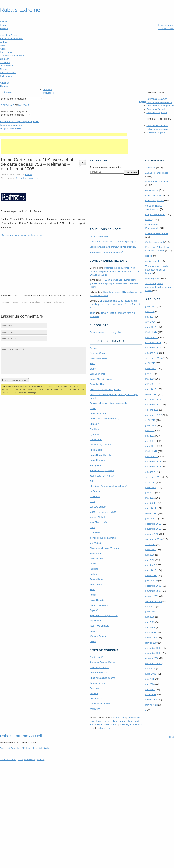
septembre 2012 (154, 415)
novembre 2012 (153, 405)
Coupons (5, 59)
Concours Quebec (155, 201)
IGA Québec (96, 465)
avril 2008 (150, 689)
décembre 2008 (153, 648)
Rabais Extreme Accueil (21, 736)
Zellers (93, 641)
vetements (59, 302)
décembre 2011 (153, 462)
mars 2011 (151, 508)
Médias (41, 760)
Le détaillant (7, 105)
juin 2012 (150, 431)
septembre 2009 (154, 601)
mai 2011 (150, 498)
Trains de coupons (156, 132)
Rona (92, 590)
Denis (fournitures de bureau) (104, 419)
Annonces (150, 168)
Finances (5, 69)
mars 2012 (151, 446)
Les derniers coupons (11, 125)
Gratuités (48, 90)
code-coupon (152, 190)
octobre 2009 (152, 596)
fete (64, 296)
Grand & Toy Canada (100, 445)
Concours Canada (155, 195)
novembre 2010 (153, 529)
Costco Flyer (134, 718)
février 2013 (151, 394)
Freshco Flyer (110, 721)
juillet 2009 (151, 612)
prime (24, 302)
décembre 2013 (153, 342)
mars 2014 (151, 327)
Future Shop (96, 439)
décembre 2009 (153, 586)
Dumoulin (94, 424)
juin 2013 (150, 374)
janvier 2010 (152, 581)
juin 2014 (150, 312)
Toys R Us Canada (99, 626)
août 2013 (150, 363)
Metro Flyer (125, 725)
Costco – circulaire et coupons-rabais (108, 403)
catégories (6, 92)
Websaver (95, 709)
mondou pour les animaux (103, 538)
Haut (172, 737)
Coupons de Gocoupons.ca (160, 106)
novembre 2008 (153, 653)
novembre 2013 (153, 348)
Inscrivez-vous (165, 25)
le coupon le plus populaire (20, 122)
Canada (26, 296)
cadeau (16, 296)
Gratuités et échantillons (12, 56)
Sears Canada (97, 600)
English (143, 102)
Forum (4, 28)
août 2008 (150, 669)
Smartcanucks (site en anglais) (105, 332)
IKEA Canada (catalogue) (103, 471)
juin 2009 (150, 617)
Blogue (3, 25)
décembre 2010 (153, 524)
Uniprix (93, 631)
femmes (55, 296)
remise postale (153, 261)
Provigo (94, 564)
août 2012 (150, 420)
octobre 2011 (152, 472)
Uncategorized (153, 278)
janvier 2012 (152, 456)
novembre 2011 (153, 467)
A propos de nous (26, 760)
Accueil (4, 22)
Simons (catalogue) (99, 605)
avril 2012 (150, 441)
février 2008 (151, 700)
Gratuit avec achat (155, 242)
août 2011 (150, 482)
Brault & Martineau (99, 358)
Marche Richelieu (98, 517)
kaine (92, 313)
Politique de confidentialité (36, 748)
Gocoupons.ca (97, 688)
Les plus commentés (10, 128)
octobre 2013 (152, 353)
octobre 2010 (152, 534)
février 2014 (151, 332)
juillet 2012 (151, 425)
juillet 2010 (151, 550)
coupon (45, 296)
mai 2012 (150, 436)
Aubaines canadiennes (157, 173)
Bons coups (6, 52)
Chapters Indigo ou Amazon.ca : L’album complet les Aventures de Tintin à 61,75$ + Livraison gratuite (115, 271)
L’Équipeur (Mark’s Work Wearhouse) (108, 486)
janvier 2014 (152, 337)
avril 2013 (150, 384)
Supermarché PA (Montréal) (104, 615)
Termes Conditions (11, 748)
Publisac (94, 569)
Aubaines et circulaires (11, 39)
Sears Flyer (95, 721)
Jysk (92, 481)
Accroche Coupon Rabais (103, 662)
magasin (5, 302)
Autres (3, 49)
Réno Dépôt (96, 584)
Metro (93, 527)
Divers (149, 219)
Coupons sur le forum (157, 126)
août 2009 (150, 607)
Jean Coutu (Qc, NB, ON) (103, 476)
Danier (93, 408)
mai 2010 (150, 560)
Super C (94, 610)
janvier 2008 (152, 705)
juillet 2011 (151, 487)
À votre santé (96, 657)
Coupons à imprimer (157, 112)
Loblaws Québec (98, 507)
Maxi (2, 45)
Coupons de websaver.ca (159, 102)
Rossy (93, 595)
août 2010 (150, 544)
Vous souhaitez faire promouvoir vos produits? (113, 247)
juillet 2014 (151, 306)
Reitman (47, 302)
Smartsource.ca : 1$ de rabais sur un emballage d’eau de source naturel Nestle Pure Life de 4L (115, 304)
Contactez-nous (166, 28)
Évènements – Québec (157, 233)
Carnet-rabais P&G (99, 673)
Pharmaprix (95, 553)
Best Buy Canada (98, 353)
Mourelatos (95, 543)
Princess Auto (97, 559)
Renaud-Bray (96, 579)
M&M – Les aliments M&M (103, 512)
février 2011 (151, 513)
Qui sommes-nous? (100, 236)
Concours (5, 62)
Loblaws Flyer (103, 728)
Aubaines (5, 83)
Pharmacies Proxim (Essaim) (104, 548)
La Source (95, 491)
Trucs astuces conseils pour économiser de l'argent (157, 270)
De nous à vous (98, 683)
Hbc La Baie (96, 450)
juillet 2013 (151, 368)
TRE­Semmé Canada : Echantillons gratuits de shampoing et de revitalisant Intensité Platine (114, 283)
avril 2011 (150, 503)
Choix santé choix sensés (103, 678)
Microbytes (95, 533)
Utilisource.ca (96, 699)
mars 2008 (151, 694)
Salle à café (6, 76)
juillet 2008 (151, 674)
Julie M (28, 174)
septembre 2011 (154, 477)
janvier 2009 (152, 643)
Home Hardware (98, 460)
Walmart (4, 42)
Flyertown (95, 434)
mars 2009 (151, 632)
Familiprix (95, 429)
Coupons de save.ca (157, 99)
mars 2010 (151, 570)
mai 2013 (150, 379)
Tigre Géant (96, 621)
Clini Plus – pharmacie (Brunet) (105, 389)
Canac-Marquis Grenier (101, 379)
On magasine (7, 66)
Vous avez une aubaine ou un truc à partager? (113, 242)
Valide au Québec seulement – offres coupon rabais (159, 287)
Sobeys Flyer (125, 721)
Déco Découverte (98, 414)
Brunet (93, 369)
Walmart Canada (98, 636)
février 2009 (151, 638)
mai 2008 (150, 684)
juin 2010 (150, 555)
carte (35, 296)
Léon (92, 502)
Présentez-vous (8, 72)
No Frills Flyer (111, 725)
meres (16, 302)
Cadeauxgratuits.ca (99, 667)
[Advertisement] (63, 135)
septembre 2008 (154, 663)
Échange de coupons (157, 129)
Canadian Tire (97, 384)
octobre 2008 (152, 658)
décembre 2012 (153, 400)
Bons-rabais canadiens (27, 178)
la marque (24, 105)
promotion (35, 302)
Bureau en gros (97, 374)
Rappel (149, 256)
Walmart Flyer (119, 718)
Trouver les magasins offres (106, 167)
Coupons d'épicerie (156, 109)
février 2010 (151, 575)
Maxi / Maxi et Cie (99, 522)
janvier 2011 (152, 519)
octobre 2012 (152, 410)
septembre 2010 (154, 539)
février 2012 (151, 451)
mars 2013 (151, 389)
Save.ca (94, 693)
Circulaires (48, 93)
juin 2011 (150, 493)
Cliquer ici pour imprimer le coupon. (22, 235)
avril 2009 (150, 627)
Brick (92, 364)
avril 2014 (150, 322)
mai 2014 (150, 317)
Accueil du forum (8, 35)
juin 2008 (150, 679)
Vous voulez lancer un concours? (106, 252)
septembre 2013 (154, 358)
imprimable (74, 296)
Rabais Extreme (20, 10)
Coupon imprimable (155, 214)
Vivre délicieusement (100, 704)
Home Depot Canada (100, 455)
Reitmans (94, 574)
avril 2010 (150, 565)
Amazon (94, 348)
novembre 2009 (153, 591)
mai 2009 (150, 622)
